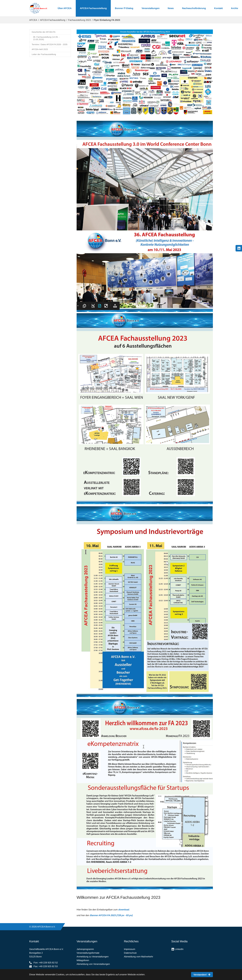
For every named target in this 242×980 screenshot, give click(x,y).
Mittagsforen (83, 960)
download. (124, 910)
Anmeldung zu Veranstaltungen (93, 957)
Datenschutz (130, 953)
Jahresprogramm (85, 949)
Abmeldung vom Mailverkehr (139, 957)
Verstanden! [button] (200, 975)
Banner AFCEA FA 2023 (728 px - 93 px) (111, 915)
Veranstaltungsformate (88, 953)
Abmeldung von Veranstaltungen (93, 964)
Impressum (130, 949)
